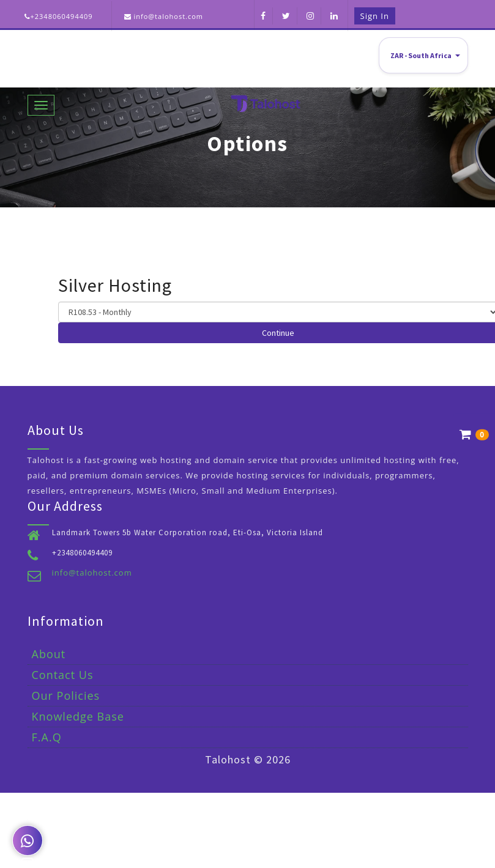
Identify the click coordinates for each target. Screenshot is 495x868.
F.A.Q (47, 737)
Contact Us (63, 675)
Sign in (375, 16)
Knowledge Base (78, 716)
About (49, 654)
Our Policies (66, 696)
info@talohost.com (92, 573)
